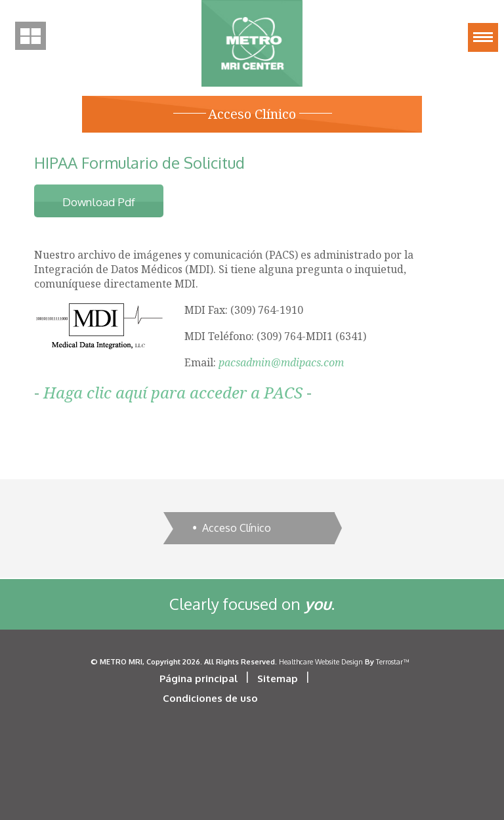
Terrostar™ (392, 661)
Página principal (199, 679)
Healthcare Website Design (321, 661)
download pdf (99, 202)
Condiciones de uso (210, 698)
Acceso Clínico (237, 528)
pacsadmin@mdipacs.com (281, 362)
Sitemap (278, 679)
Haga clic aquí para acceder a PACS (173, 392)
